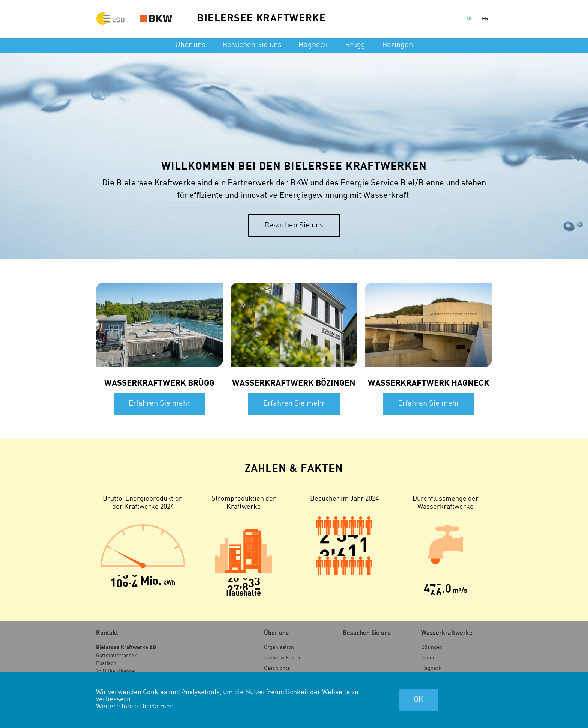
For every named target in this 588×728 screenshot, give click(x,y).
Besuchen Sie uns (252, 45)
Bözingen (397, 45)
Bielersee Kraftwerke (262, 18)
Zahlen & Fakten (283, 658)
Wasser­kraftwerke (447, 633)
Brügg (355, 45)
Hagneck (313, 45)
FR (485, 19)
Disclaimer (156, 706)
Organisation (279, 647)
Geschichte (277, 668)
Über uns (190, 45)
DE (470, 19)
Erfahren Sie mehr (159, 404)
